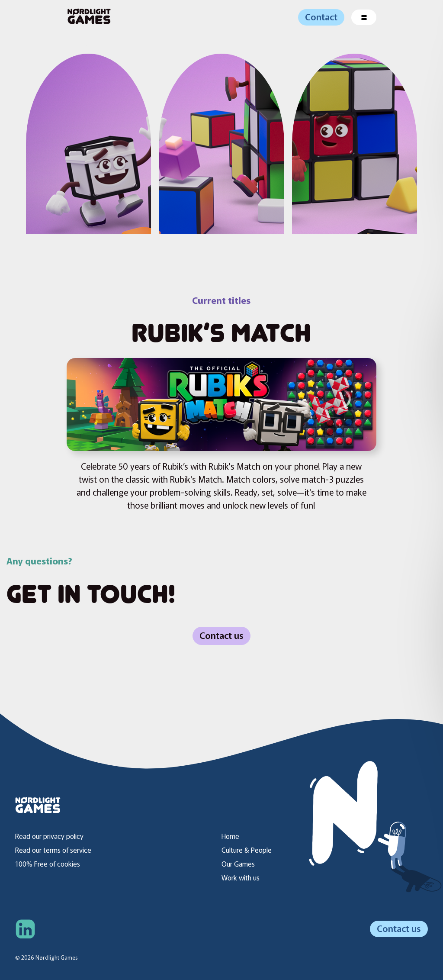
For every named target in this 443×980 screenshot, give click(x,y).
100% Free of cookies (48, 864)
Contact (321, 16)
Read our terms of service (53, 850)
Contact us (221, 635)
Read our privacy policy (49, 836)
